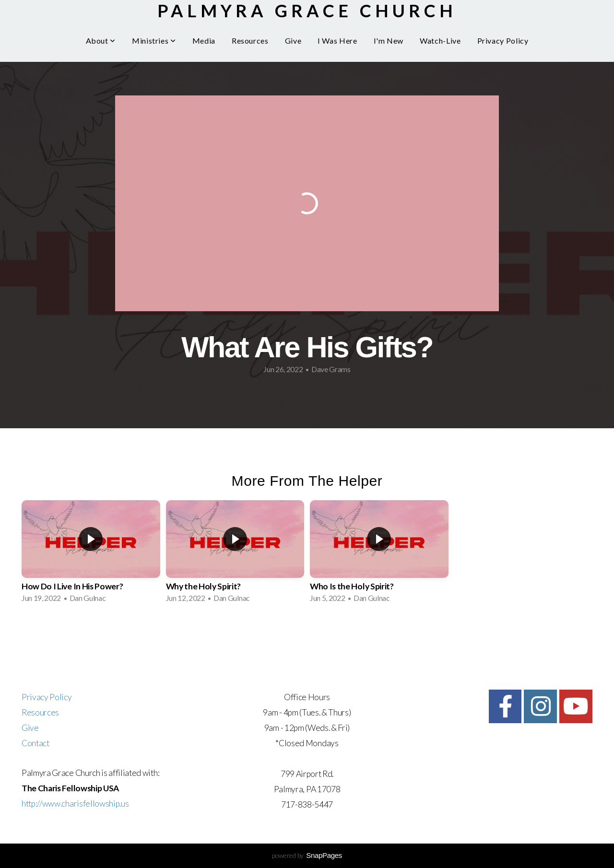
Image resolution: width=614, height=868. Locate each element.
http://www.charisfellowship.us (75, 803)
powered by (307, 855)
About (101, 41)
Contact (35, 743)
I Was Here (337, 41)
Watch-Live (440, 41)
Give (293, 41)
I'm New (389, 41)
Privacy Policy (503, 41)
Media (204, 41)
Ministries (154, 41)
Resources (250, 41)
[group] (91, 554)
